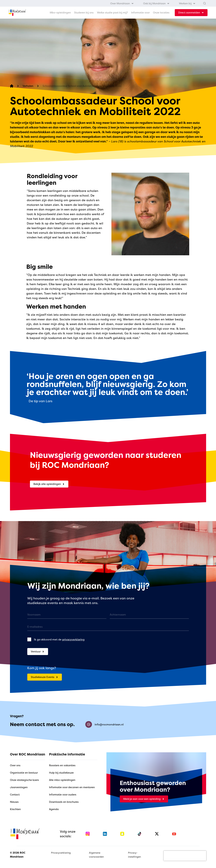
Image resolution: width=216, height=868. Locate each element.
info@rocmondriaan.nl (104, 724)
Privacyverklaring (61, 853)
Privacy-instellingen (134, 855)
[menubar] (153, 3)
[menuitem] (122, 3)
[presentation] (185, 856)
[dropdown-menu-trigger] (191, 13)
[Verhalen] (28, 86)
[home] (17, 13)
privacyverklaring (73, 639)
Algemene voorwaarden (96, 855)
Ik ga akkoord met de (59, 639)
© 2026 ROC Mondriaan (18, 855)
